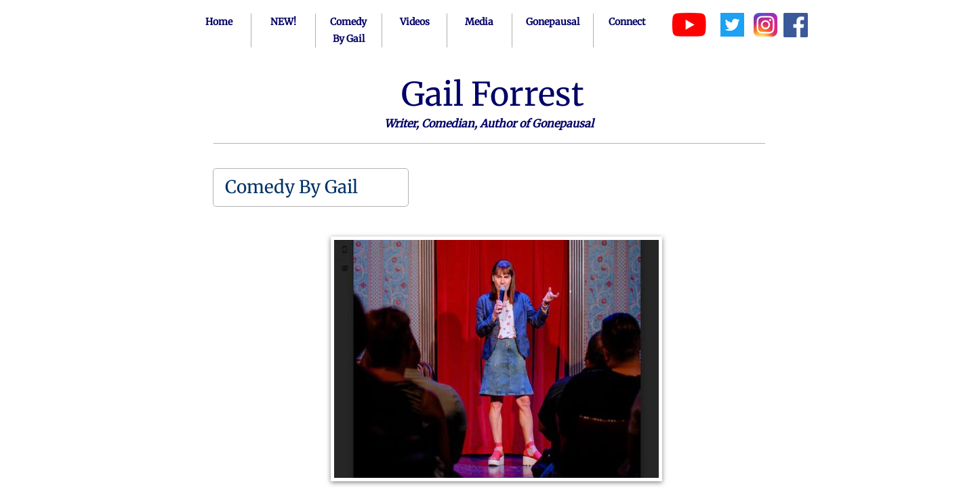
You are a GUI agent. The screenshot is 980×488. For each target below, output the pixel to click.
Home (219, 22)
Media (479, 22)
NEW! (283, 22)
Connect (627, 22)
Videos (415, 22)
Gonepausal (553, 22)
